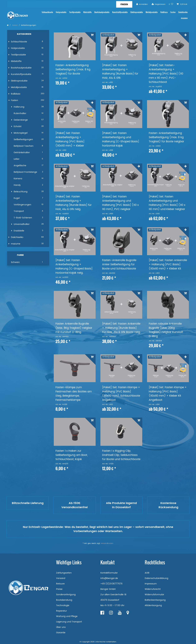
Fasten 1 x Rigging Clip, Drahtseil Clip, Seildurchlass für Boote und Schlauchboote (121, 455)
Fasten (173, 12)
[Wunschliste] (171, 4)
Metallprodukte (152, 12)
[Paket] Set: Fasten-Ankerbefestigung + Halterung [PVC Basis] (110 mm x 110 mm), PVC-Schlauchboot (166, 74)
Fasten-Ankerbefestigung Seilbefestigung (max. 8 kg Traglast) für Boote (73, 70)
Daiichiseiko (183, 12)
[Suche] (124, 4)
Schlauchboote (47, 12)
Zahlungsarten (64, 573)
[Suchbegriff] (62, 4)
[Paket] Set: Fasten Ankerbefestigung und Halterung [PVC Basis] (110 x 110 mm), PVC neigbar (120, 203)
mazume (184, 18)
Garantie (61, 633)
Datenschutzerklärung (156, 578)
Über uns (61, 627)
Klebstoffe (87, 12)
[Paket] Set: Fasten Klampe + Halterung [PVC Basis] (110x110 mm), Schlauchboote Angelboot (121, 394)
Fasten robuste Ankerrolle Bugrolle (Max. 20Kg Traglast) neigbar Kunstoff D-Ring (166, 330)
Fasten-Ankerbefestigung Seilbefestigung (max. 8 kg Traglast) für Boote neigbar (166, 137)
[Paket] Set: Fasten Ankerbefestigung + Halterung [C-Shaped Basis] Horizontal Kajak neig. (74, 267)
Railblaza (164, 12)
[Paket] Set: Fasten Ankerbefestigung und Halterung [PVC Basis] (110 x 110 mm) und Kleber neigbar (167, 203)
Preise (59, 589)
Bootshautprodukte (102, 12)
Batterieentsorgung (155, 600)
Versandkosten (107, 543)
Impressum (151, 584)
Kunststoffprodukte (120, 12)
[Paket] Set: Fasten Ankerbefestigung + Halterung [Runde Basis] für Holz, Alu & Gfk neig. (74, 203)
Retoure (60, 584)
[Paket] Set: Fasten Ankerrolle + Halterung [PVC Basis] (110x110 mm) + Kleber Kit (168, 265)
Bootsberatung (64, 600)
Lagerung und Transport (69, 622)
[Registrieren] (158, 4)
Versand (61, 578)
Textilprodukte (75, 12)
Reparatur (61, 611)
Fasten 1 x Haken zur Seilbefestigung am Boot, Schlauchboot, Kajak (72, 455)
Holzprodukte (61, 12)
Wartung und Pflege (67, 616)
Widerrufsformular (154, 595)
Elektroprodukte (137, 12)
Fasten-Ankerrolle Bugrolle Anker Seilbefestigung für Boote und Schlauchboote (119, 265)
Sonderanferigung (66, 595)
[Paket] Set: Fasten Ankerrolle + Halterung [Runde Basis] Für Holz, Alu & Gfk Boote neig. (121, 328)
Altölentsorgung (153, 605)
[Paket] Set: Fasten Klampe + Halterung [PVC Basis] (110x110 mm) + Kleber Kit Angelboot (168, 394)
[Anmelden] (142, 4)
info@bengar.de (109, 578)
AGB (147, 573)
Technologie (63, 605)
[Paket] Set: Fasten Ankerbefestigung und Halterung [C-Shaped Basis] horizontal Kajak (121, 140)
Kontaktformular (109, 573)
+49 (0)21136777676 (111, 584)
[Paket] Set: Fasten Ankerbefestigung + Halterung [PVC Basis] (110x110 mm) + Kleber (70, 140)
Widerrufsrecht (153, 589)
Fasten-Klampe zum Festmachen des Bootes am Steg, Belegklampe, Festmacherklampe (74, 394)
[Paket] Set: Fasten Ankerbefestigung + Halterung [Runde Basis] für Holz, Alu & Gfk (120, 72)
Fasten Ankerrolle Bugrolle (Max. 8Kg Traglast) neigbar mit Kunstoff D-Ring (74, 328)
